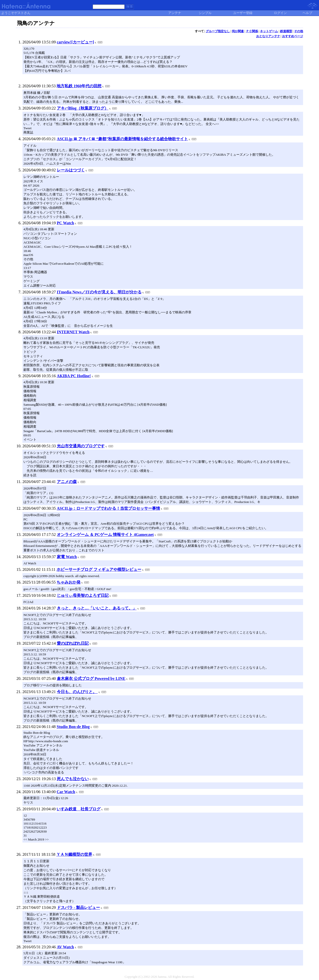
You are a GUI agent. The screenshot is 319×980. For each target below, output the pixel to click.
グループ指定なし (218, 31)
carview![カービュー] (75, 42)
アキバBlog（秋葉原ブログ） (83, 108)
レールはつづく (71, 170)
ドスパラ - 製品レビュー (78, 908)
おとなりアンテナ (268, 36)
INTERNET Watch (73, 332)
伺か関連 (238, 31)
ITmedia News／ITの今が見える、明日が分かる (99, 292)
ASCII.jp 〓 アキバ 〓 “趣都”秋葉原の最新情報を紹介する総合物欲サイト (122, 139)
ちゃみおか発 (69, 582)
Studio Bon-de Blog (73, 727)
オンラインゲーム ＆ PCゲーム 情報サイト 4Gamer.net (105, 535)
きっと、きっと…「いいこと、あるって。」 (97, 608)
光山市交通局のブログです (81, 446)
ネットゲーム (269, 31)
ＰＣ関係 (252, 31)
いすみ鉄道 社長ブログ (79, 809)
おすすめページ (293, 36)
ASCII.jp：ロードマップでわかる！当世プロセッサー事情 (109, 508)
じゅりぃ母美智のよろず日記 (83, 595)
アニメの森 (67, 482)
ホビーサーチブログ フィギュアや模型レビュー (99, 569)
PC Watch (65, 223)
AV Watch (65, 947)
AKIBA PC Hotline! (74, 376)
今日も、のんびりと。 (77, 692)
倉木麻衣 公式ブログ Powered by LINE (91, 678)
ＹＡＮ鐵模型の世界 (74, 854)
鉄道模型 (286, 31)
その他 (299, 31)
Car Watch (66, 792)
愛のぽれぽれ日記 (73, 643)
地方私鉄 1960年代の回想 (79, 86)
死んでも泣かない (73, 779)
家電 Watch (67, 557)
